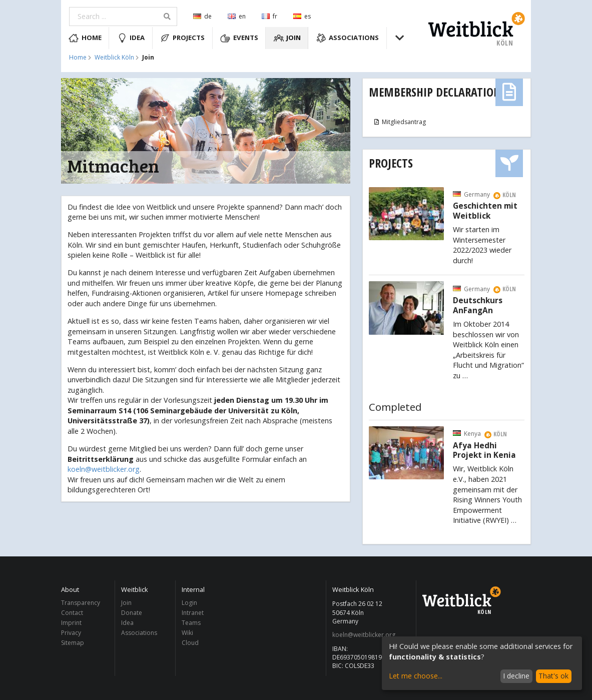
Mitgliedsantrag (400, 122)
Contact (72, 613)
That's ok (553, 676)
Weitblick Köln (114, 58)
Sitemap (73, 642)
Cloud (190, 642)
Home (85, 38)
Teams (191, 623)
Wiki (187, 633)
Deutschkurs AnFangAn (478, 306)
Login (189, 603)
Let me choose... (416, 676)
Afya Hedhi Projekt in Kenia (484, 451)
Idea (131, 38)
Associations (348, 38)
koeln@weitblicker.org (104, 469)
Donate (132, 613)
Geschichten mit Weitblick (485, 211)
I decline (516, 676)
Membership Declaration (435, 92)
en (237, 16)
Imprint (71, 623)
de (202, 16)
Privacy (71, 633)
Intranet (193, 613)
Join (287, 38)
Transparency (81, 603)
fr (269, 16)
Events (239, 38)
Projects (183, 38)
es (302, 16)
